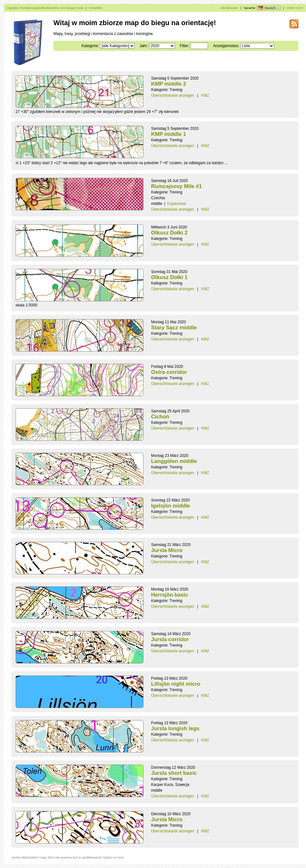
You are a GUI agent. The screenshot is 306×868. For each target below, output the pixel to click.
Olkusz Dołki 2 (169, 233)
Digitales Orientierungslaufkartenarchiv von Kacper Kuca (45, 8)
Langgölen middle (174, 461)
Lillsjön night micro (176, 684)
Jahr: (144, 46)
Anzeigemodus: (226, 46)
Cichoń (160, 417)
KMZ (205, 95)
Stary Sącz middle (174, 328)
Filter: (184, 46)
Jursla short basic (174, 773)
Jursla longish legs (175, 728)
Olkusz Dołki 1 (169, 277)
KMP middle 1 (169, 134)
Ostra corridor (169, 372)
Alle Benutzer (229, 8)
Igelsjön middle (170, 506)
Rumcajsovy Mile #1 (177, 186)
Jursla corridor (170, 639)
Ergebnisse (177, 204)
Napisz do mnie (114, 857)
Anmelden (96, 8)
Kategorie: (90, 46)
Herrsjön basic (170, 595)
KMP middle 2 (169, 84)
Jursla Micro (167, 550)
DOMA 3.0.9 (295, 8)
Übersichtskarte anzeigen (173, 95)
